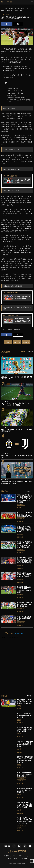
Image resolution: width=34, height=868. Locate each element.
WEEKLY (23, 351)
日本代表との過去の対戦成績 (16, 98)
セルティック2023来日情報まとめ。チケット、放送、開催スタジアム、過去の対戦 (24, 544)
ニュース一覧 (17, 342)
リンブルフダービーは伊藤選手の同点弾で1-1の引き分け (25, 715)
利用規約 (7, 856)
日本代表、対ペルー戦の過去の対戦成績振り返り (24, 618)
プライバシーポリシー (13, 858)
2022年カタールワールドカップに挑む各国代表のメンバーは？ (17, 378)
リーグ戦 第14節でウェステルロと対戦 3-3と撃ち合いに (25, 790)
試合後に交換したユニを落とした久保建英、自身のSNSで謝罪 (24, 575)
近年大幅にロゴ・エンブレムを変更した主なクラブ (17, 456)
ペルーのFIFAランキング (15, 91)
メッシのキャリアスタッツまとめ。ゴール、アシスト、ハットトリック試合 (17, 404)
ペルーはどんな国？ (13, 89)
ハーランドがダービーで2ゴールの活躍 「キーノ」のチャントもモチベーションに (25, 821)
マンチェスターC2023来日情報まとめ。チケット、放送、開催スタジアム (24, 529)
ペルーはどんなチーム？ (15, 95)
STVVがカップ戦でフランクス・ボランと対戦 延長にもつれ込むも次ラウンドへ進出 (25, 805)
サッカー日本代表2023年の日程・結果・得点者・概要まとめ (24, 604)
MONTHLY (30, 351)
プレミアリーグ (22, 778)
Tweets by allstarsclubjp (10, 637)
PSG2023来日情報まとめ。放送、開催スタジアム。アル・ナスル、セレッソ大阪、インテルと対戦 (24, 499)
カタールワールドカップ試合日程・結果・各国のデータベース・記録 (17, 482)
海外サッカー (21, 781)
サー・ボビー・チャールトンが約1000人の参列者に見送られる (24, 774)
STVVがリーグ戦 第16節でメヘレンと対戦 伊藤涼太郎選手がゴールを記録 (25, 744)
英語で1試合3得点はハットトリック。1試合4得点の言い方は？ (17, 430)
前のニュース (8, 342)
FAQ (14, 856)
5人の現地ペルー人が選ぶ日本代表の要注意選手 (19, 100)
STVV (19, 706)
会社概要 (25, 858)
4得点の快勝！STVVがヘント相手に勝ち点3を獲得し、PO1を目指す (25, 701)
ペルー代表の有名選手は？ (15, 93)
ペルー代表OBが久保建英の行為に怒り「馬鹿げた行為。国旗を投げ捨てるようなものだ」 (25, 560)
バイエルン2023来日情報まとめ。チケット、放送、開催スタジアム (24, 514)
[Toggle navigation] (32, 2)
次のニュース (26, 342)
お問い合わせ (23, 856)
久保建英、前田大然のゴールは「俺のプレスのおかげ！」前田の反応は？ (24, 590)
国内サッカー (21, 505)
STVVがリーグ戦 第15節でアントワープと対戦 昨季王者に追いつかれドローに (25, 759)
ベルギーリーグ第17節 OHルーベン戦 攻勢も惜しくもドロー (25, 729)
